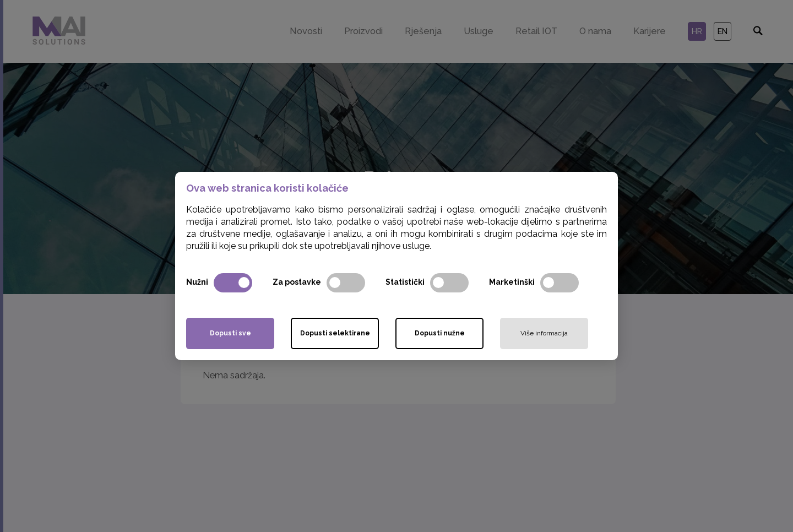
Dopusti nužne (440, 333)
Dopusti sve (230, 333)
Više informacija (544, 333)
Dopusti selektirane (335, 333)
